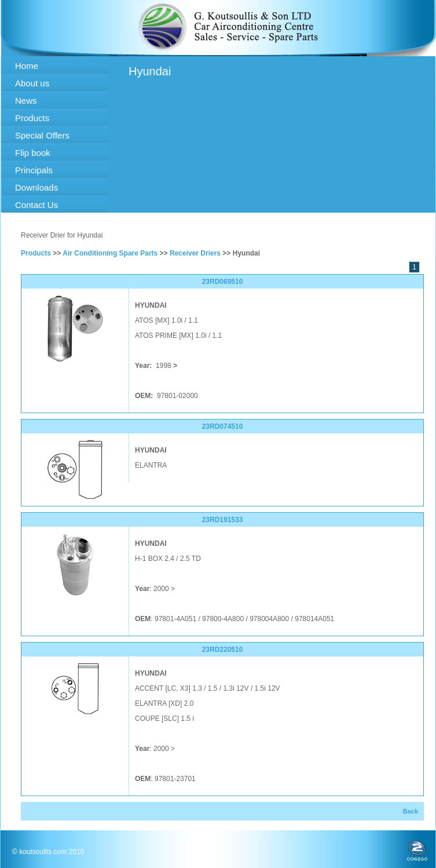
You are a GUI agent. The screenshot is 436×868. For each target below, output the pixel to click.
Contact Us (36, 205)
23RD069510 (223, 282)
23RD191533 (223, 520)
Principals (34, 170)
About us (32, 83)
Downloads (36, 187)
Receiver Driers (195, 253)
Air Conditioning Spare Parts (110, 253)
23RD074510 (223, 426)
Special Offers (42, 135)
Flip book (33, 153)
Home (27, 66)
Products (32, 118)
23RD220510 (223, 650)
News (26, 101)
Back (411, 811)
